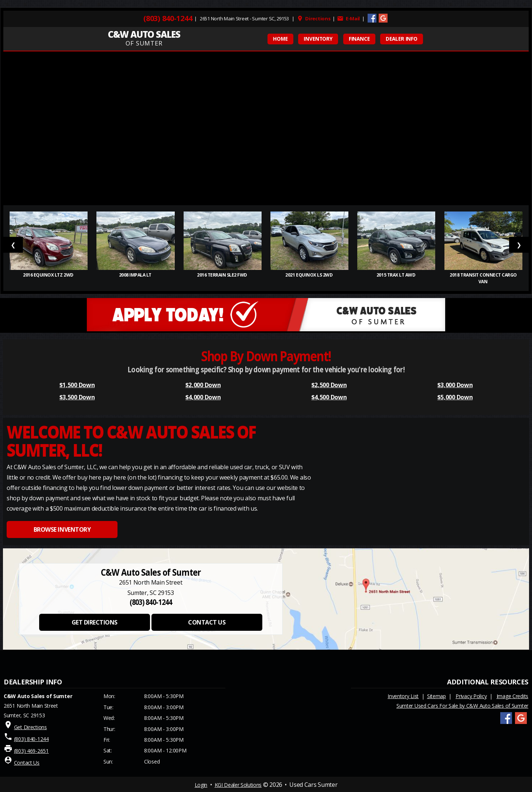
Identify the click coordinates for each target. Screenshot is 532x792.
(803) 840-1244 (168, 18)
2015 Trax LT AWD (396, 275)
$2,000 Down (203, 385)
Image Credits (512, 696)
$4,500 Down (329, 397)
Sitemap (436, 696)
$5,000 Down (455, 397)
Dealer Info (402, 39)
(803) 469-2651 (31, 751)
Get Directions (30, 727)
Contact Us (27, 763)
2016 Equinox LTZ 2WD (49, 275)
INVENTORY (318, 39)
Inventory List (403, 696)
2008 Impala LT (136, 275)
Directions (314, 18)
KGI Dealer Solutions (238, 785)
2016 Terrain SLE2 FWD (222, 275)
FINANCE (359, 39)
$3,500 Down (77, 397)
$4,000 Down (203, 397)
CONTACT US (207, 622)
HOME (280, 39)
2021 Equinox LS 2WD (309, 275)
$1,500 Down (77, 385)
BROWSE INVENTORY (62, 529)
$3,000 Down (455, 385)
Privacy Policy (471, 696)
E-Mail (348, 18)
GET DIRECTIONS (95, 622)
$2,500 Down (329, 385)
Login (201, 785)
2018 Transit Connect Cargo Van (483, 278)
